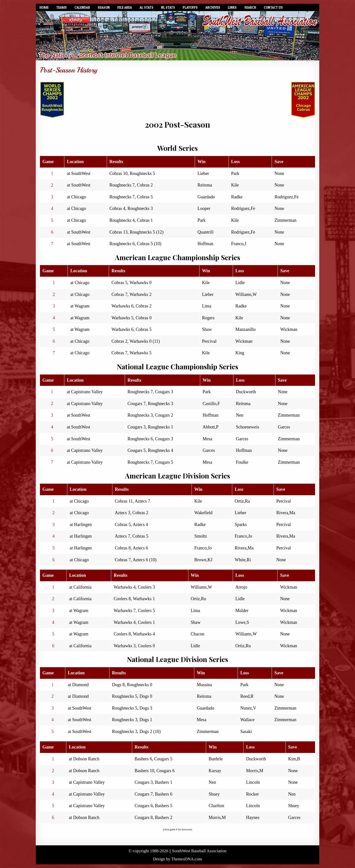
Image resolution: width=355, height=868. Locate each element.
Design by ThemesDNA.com (178, 859)
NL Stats (168, 7)
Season (104, 7)
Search (250, 7)
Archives (213, 7)
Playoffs (190, 7)
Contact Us (273, 7)
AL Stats (146, 7)
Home (44, 7)
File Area (125, 7)
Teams (62, 7)
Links (232, 7)
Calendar (82, 7)
